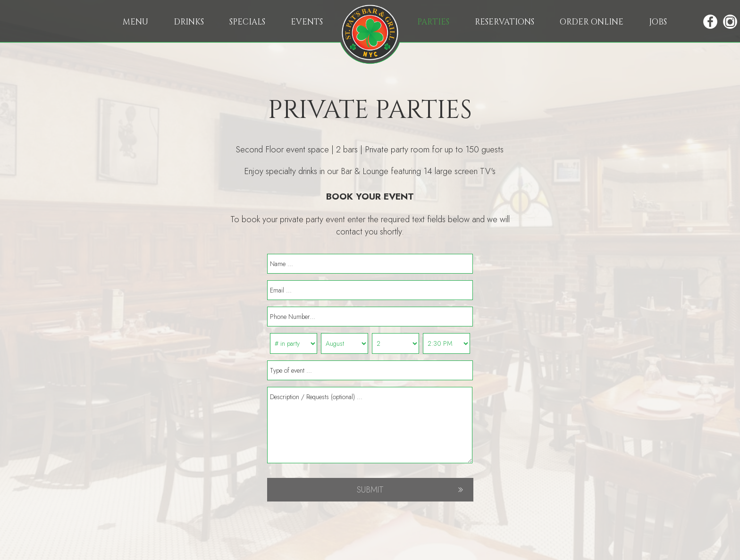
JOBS (658, 22)
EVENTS (307, 22)
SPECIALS (248, 22)
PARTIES (434, 22)
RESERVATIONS (505, 22)
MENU (136, 22)
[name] (370, 264)
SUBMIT (370, 490)
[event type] (370, 370)
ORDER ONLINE (593, 22)
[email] (370, 290)
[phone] (370, 317)
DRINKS (190, 22)
